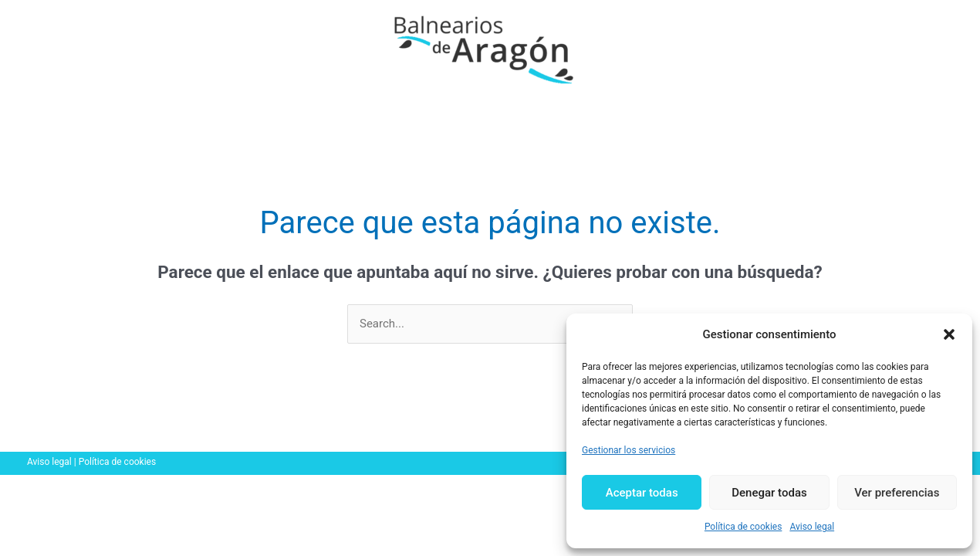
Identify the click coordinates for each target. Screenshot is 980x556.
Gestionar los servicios (629, 450)
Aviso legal (812, 527)
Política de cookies (743, 527)
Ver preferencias (897, 493)
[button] (949, 334)
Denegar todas (769, 493)
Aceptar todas (642, 493)
